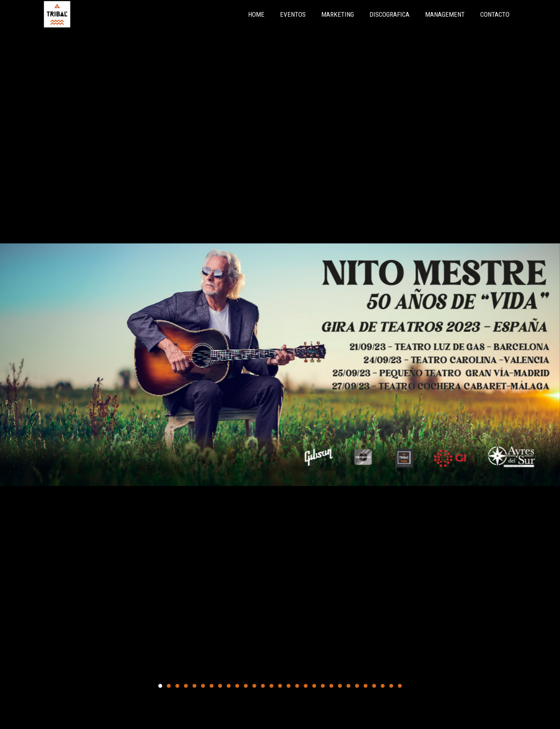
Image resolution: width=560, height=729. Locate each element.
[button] (160, 686)
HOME (256, 14)
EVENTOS (293, 14)
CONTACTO (495, 14)
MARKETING (338, 14)
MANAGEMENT (445, 14)
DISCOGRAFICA (389, 14)
